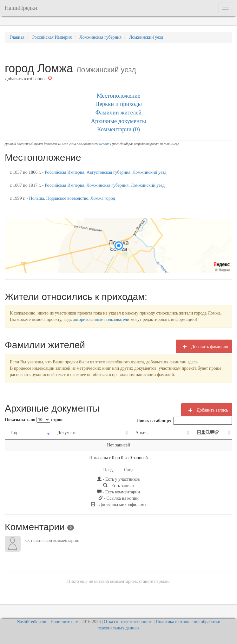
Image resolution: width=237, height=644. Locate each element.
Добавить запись (207, 410)
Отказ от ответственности (128, 622)
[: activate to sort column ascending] (196, 433)
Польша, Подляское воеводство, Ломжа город (72, 198)
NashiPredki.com (32, 622)
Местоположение (118, 96)
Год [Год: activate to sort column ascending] (14, 433)
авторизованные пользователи (101, 319)
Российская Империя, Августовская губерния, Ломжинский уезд (106, 172)
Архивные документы (119, 121)
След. (129, 470)
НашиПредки (21, 8)
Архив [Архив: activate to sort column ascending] (120, 433)
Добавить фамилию (204, 347)
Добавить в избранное (28, 79)
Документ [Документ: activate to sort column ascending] (59, 433)
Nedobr (104, 144)
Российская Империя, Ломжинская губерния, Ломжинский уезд (105, 185)
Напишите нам (64, 622)
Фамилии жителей (119, 112)
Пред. (109, 470)
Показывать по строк (34, 420)
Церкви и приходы (118, 104)
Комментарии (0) (118, 129)
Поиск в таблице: (184, 421)
